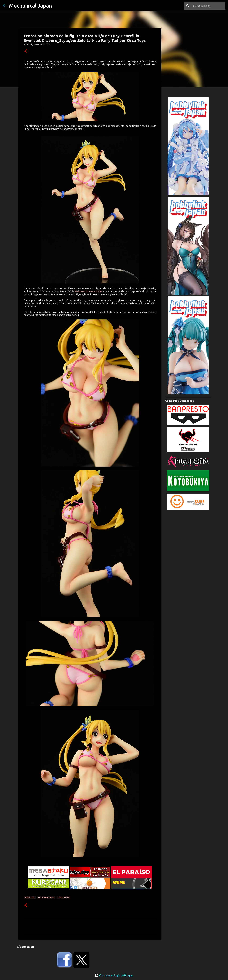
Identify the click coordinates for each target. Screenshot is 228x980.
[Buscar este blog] (208, 6)
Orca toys (64, 898)
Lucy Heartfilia (46, 898)
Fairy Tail (30, 898)
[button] (26, 51)
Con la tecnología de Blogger (114, 975)
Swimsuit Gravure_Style (88, 291)
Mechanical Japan (31, 6)
